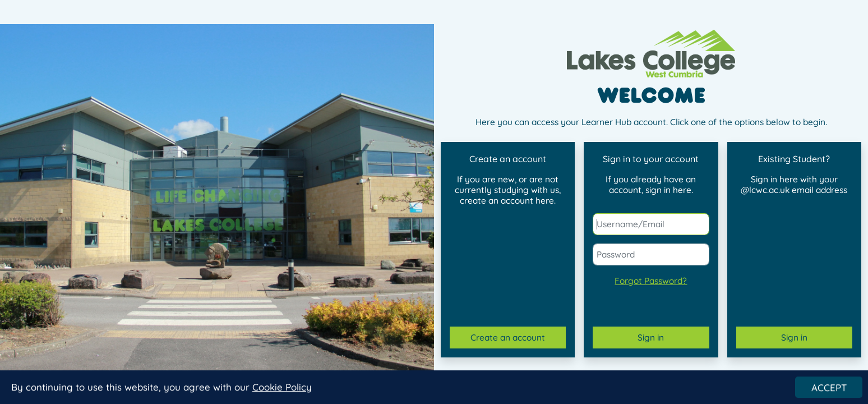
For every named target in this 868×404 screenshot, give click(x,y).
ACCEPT (829, 389)
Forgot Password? (651, 281)
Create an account (508, 338)
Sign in (651, 338)
